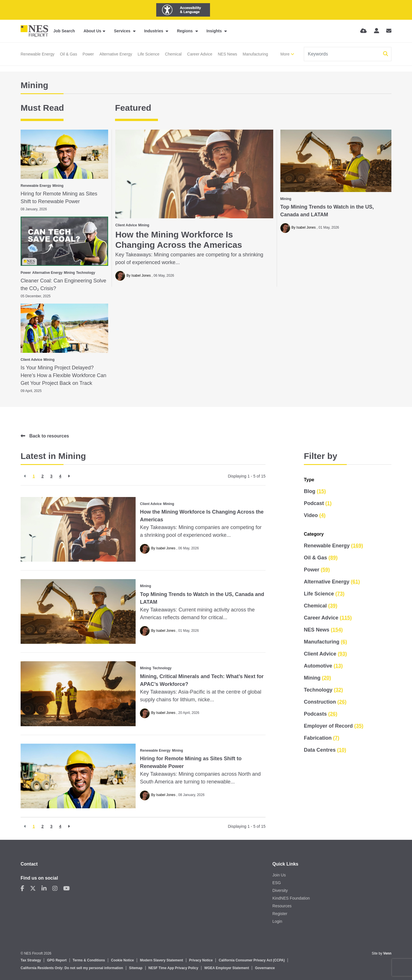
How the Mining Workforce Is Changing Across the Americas (179, 240)
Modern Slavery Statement (162, 960)
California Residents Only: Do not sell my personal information (72, 968)
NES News (227, 54)
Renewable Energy (37, 54)
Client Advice (126, 225)
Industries (154, 31)
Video (315, 515)
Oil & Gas (68, 54)
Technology (86, 273)
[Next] (69, 476)
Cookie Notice (122, 960)
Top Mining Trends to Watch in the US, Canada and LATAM (327, 211)
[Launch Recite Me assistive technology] (183, 10)
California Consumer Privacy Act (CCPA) (252, 960)
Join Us (279, 875)
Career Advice (200, 54)
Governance (265, 968)
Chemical (173, 54)
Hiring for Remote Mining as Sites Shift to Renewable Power (59, 198)
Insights (215, 31)
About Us (92, 31)
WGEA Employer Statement (227, 968)
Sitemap (136, 968)
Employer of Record (334, 726)
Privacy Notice (201, 960)
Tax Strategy (31, 960)
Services (123, 31)
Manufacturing (255, 54)
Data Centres (325, 750)
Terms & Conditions (89, 960)
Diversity (280, 890)
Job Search (64, 31)
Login (277, 921)
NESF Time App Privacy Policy (173, 968)
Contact (29, 864)
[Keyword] (342, 54)
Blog (315, 491)
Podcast (318, 503)
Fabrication (322, 738)
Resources (282, 906)
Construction (325, 702)
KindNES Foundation (291, 898)
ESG (277, 883)
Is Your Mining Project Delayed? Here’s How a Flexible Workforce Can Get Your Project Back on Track (63, 375)
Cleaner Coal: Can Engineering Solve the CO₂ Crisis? (63, 285)
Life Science (148, 54)
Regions (185, 31)
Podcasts (321, 714)
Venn (387, 953)
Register (280, 914)
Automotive (323, 666)
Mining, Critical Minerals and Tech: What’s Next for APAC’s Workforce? (202, 680)
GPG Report (57, 960)
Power (88, 54)
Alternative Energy (116, 54)
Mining (144, 225)
